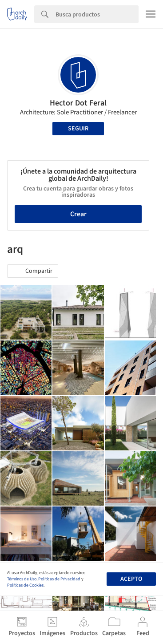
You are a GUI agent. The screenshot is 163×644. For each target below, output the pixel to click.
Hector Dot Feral (78, 103)
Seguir (78, 129)
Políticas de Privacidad (59, 579)
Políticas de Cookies (25, 585)
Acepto (131, 579)
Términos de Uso (22, 579)
